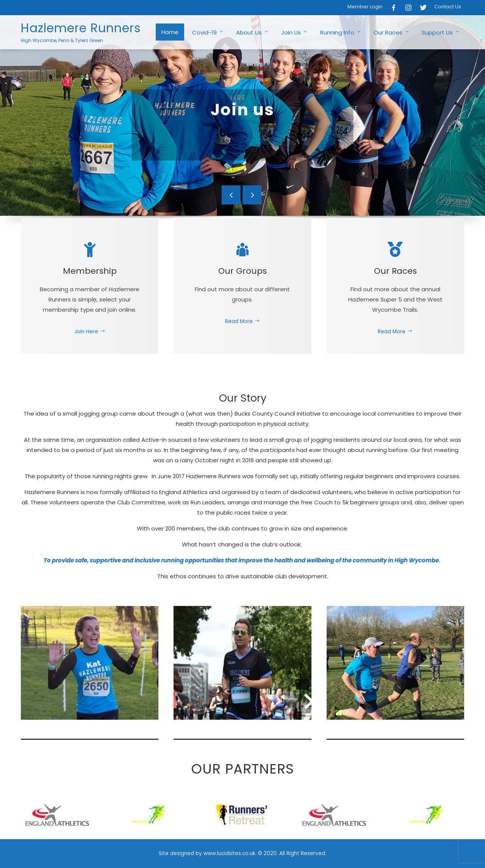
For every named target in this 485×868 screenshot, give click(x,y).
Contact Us (448, 7)
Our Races (392, 32)
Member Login (365, 7)
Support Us (441, 32)
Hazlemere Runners (81, 28)
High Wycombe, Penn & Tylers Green (62, 40)
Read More (242, 321)
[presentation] (231, 195)
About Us (253, 32)
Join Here (90, 332)
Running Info (341, 32)
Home (170, 32)
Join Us (295, 32)
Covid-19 (208, 32)
